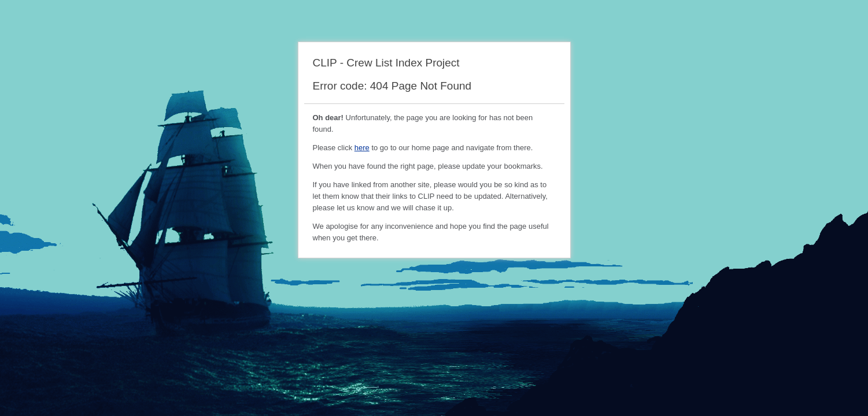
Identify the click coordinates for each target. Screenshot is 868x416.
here (362, 148)
